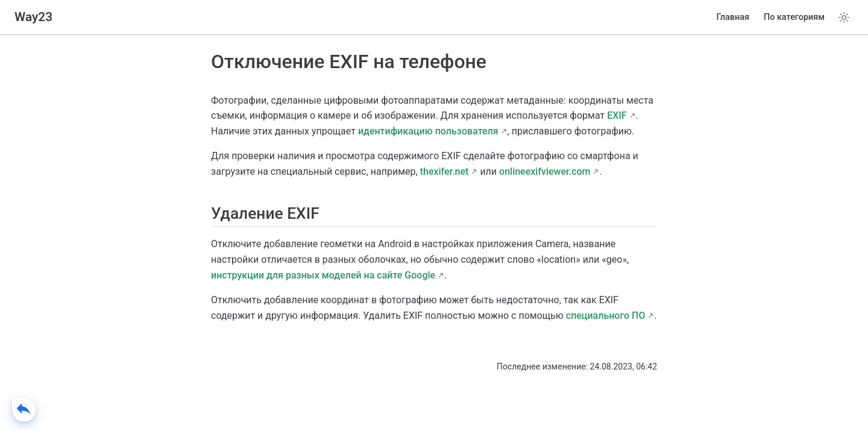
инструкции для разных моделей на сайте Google (323, 275)
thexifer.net (445, 171)
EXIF (617, 115)
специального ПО (606, 316)
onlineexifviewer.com (545, 171)
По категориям (794, 17)
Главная (733, 17)
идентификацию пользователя (428, 131)
